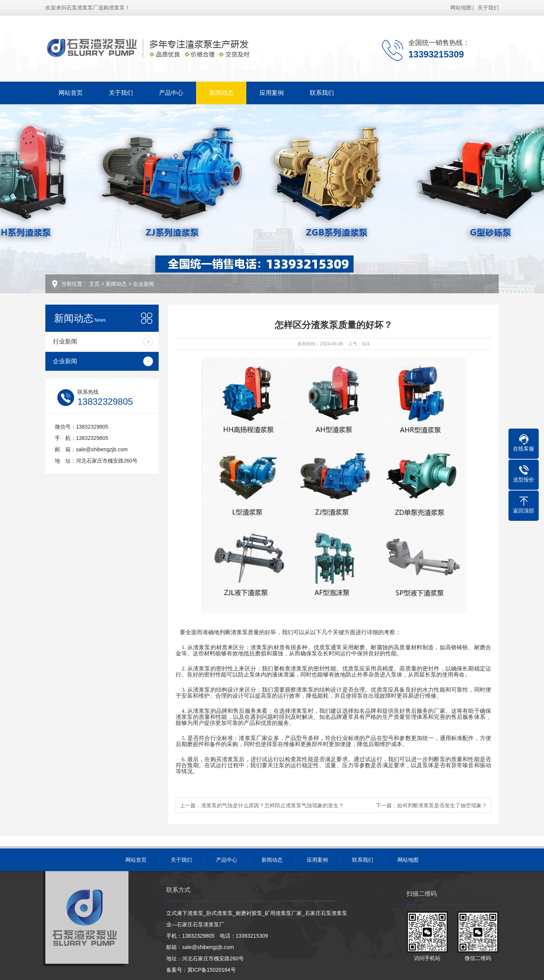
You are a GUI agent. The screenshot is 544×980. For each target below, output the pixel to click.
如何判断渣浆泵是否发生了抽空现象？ (442, 805)
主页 (94, 284)
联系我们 (322, 93)
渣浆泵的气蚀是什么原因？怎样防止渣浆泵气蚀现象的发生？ (272, 805)
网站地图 (461, 8)
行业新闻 (65, 341)
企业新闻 (144, 284)
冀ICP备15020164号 (212, 970)
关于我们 (488, 8)
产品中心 (171, 93)
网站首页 (71, 93)
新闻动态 (221, 93)
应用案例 (272, 93)
